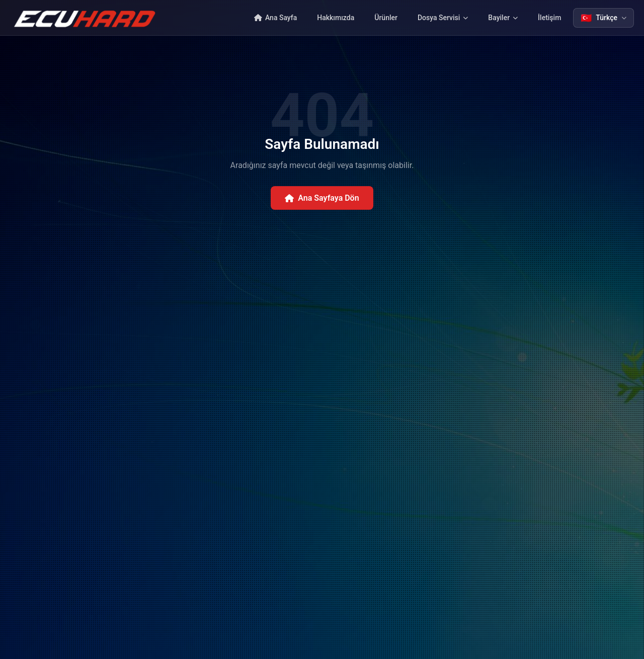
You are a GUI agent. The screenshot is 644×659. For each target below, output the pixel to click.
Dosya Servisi (443, 18)
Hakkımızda (336, 18)
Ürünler (386, 18)
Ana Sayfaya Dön (322, 198)
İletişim (549, 18)
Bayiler (503, 18)
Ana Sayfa (275, 18)
